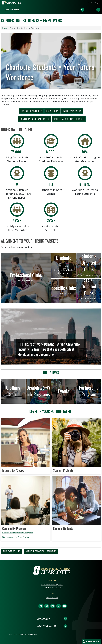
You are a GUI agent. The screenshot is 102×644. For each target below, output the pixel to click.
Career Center (12, 10)
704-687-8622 (52, 598)
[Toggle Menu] (98, 10)
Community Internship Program (18, 533)
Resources (44, 619)
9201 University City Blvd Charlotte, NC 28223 (52, 586)
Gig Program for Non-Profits (15, 537)
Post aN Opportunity (31, 111)
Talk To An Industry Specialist (69, 119)
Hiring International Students (41, 551)
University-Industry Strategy (35, 119)
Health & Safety (47, 626)
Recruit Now (52, 111)
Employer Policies (12, 551)
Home (5, 28)
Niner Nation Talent (17, 129)
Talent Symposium (72, 111)
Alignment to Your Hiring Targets (30, 241)
